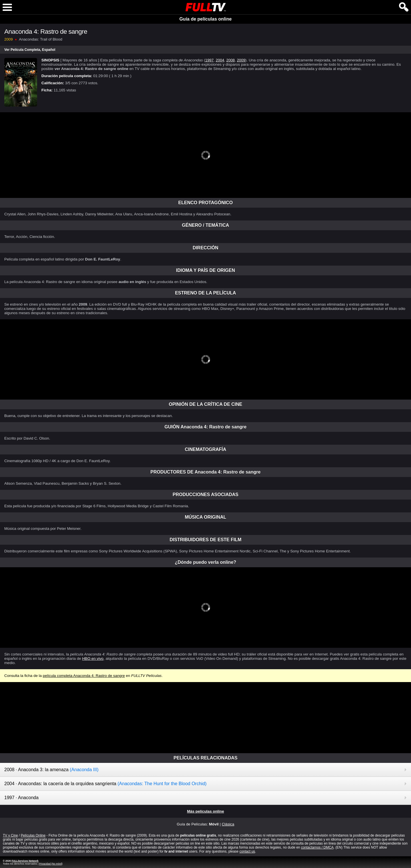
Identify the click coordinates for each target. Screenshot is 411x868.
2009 (241, 60)
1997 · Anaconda (21, 798)
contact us (247, 851)
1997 (209, 60)
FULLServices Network (25, 861)
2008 (231, 60)
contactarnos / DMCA (317, 847)
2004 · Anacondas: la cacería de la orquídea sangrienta (105, 784)
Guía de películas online (205, 19)
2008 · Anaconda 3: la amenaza (51, 770)
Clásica (228, 824)
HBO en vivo (93, 658)
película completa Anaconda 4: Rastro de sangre (84, 676)
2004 (220, 60)
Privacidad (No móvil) (51, 864)
